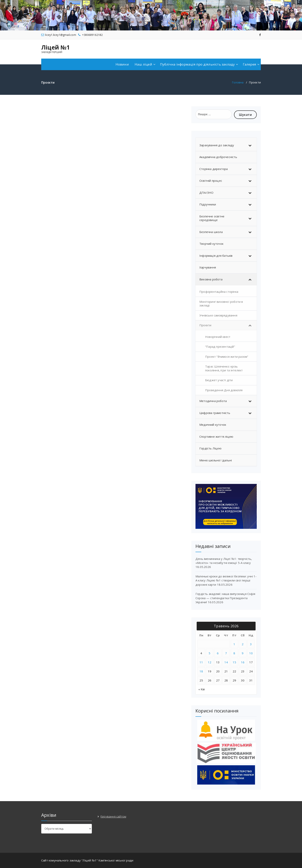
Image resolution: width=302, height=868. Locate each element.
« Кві (202, 689)
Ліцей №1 (56, 47)
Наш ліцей (143, 64)
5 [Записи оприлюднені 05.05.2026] (210, 653)
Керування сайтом (113, 816)
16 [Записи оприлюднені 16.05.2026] (243, 662)
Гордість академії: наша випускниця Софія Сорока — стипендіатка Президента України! (225, 598)
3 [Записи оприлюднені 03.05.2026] (251, 644)
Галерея (250, 64)
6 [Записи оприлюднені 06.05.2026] (218, 653)
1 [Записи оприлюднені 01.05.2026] (234, 644)
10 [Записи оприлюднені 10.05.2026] (251, 653)
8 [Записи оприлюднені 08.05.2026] (234, 653)
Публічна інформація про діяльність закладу (197, 64)
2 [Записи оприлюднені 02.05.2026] (243, 644)
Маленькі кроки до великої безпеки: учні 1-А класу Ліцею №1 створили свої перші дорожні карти (226, 580)
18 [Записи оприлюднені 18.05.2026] (201, 671)
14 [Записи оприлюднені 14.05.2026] (226, 662)
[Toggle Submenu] (250, 145)
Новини (122, 64)
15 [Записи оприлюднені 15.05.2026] (234, 662)
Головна (238, 82)
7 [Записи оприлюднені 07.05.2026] (226, 653)
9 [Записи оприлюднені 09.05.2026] (243, 653)
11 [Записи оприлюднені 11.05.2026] (201, 662)
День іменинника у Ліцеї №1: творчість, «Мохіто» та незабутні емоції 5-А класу (224, 561)
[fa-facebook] (260, 34)
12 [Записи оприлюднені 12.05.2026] (210, 662)
